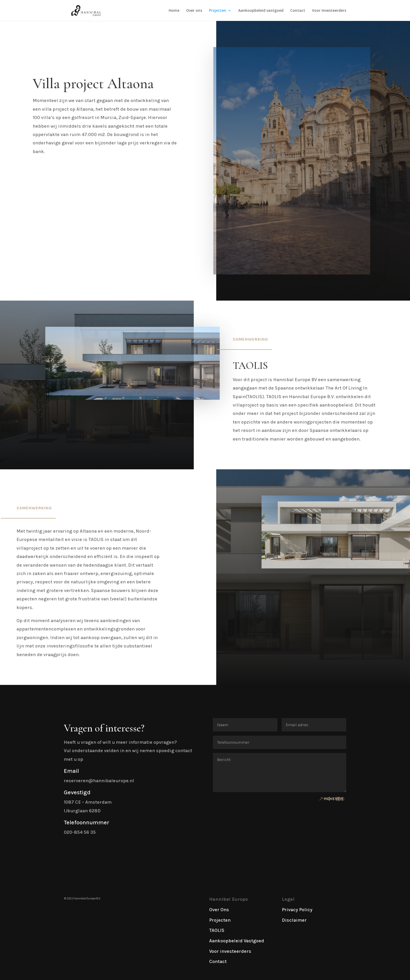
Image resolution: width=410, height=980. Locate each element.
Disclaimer (294, 920)
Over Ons (219, 910)
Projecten (218, 11)
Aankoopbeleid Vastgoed (237, 941)
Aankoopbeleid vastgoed (261, 11)
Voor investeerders (230, 951)
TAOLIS (217, 930)
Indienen (334, 799)
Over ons (194, 11)
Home (174, 11)
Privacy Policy (297, 910)
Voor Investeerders (329, 11)
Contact (298, 11)
